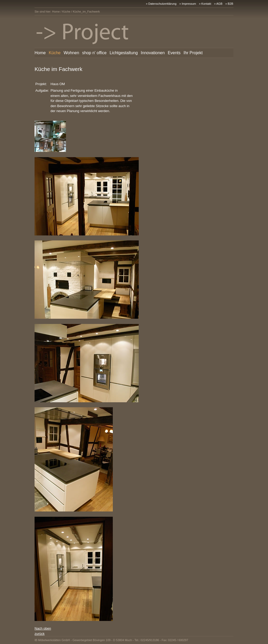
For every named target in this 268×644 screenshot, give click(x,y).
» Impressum (188, 4)
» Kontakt (205, 4)
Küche (66, 12)
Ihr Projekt (193, 53)
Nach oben (43, 628)
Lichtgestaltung (124, 53)
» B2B (229, 4)
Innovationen (153, 53)
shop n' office (94, 53)
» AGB (218, 4)
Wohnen (71, 53)
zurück (40, 634)
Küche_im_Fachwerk (86, 12)
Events (174, 53)
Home (56, 12)
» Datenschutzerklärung (161, 4)
